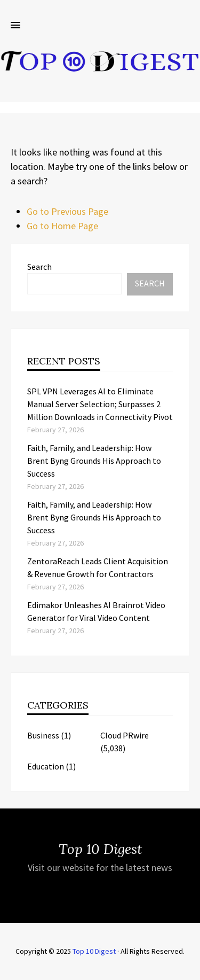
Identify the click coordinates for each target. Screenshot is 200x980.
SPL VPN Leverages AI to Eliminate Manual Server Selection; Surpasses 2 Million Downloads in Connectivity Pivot (100, 404)
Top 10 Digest (94, 951)
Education (46, 766)
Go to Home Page (62, 226)
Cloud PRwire (125, 735)
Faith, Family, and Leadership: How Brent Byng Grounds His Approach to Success (94, 461)
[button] (15, 26)
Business (43, 735)
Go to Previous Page (67, 211)
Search (39, 267)
